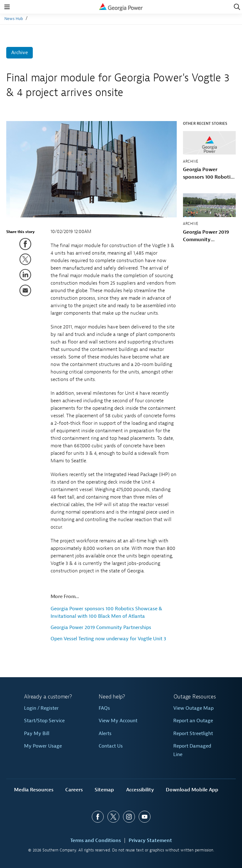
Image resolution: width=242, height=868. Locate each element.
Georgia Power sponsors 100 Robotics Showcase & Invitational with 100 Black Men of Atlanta (209, 174)
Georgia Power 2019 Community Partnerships (101, 627)
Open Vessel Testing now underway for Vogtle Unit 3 (108, 639)
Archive (20, 53)
